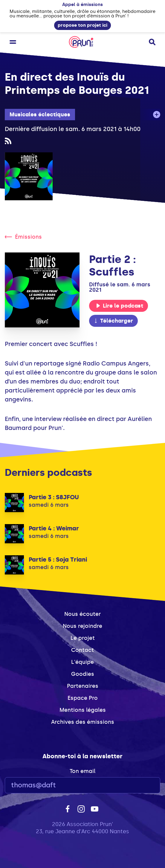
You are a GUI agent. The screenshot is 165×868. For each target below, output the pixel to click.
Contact (82, 650)
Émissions (23, 237)
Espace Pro (83, 698)
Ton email (82, 771)
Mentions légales (83, 710)
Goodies (83, 674)
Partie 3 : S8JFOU (54, 497)
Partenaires (83, 686)
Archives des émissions (83, 722)
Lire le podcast (120, 306)
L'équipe (82, 662)
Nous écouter (82, 614)
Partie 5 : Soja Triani (58, 559)
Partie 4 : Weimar (54, 528)
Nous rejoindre (82, 626)
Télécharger (113, 321)
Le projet (83, 638)
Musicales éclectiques (40, 115)
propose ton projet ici (82, 25)
